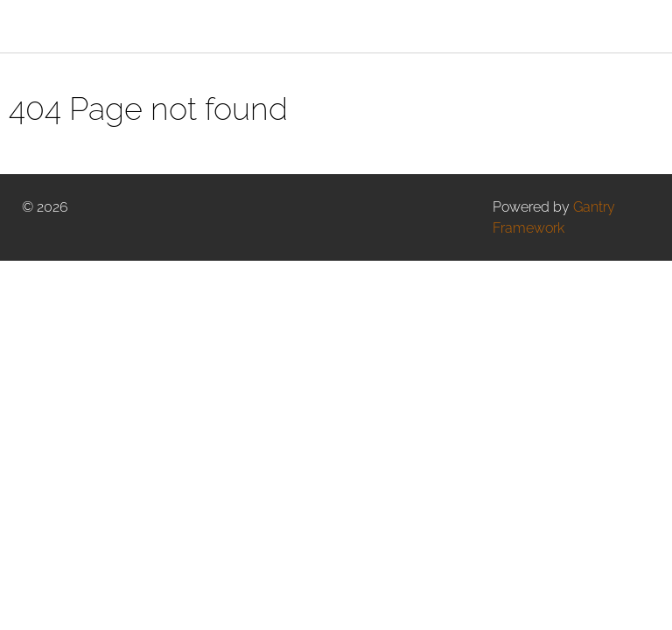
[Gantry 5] (101, 26)
